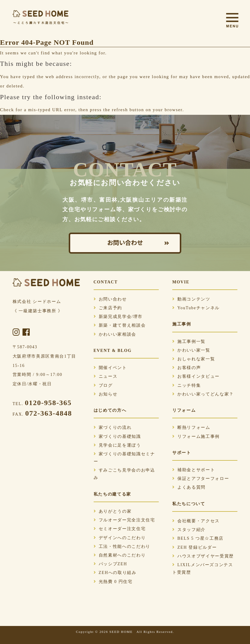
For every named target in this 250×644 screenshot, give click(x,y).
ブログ (103, 385)
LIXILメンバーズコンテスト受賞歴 (203, 569)
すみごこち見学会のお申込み (124, 474)
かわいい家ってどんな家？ (203, 394)
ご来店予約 (108, 308)
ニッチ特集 (187, 385)
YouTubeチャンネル (196, 308)
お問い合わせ (125, 243)
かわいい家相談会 (115, 334)
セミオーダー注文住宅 (120, 529)
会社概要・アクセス (196, 521)
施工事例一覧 (189, 342)
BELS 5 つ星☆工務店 (198, 538)
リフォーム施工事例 (196, 436)
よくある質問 (189, 487)
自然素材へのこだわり (120, 555)
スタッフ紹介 (189, 530)
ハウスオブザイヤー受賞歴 (203, 556)
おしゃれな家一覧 (194, 359)
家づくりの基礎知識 (117, 436)
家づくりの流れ (113, 427)
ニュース (106, 376)
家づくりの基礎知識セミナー (124, 458)
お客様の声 (187, 368)
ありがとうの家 (113, 511)
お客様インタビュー (196, 376)
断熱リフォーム (191, 427)
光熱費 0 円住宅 (113, 582)
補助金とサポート (194, 470)
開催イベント (110, 368)
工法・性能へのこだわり (122, 546)
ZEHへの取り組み (115, 573)
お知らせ (106, 394)
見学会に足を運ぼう (117, 445)
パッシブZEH (110, 564)
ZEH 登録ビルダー (194, 547)
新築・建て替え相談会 (120, 325)
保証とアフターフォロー (201, 479)
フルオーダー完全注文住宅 (124, 520)
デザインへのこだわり (120, 538)
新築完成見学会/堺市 (118, 317)
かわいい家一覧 (191, 350)
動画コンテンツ (191, 299)
